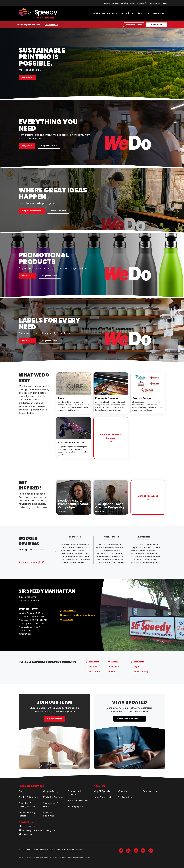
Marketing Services (53, 797)
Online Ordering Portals (27, 814)
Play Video (27, 146)
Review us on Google (30, 562)
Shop (165, 3)
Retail (114, 671)
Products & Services (104, 13)
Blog (132, 3)
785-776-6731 (52, 25)
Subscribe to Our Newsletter (130, 719)
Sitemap (80, 850)
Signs (61, 398)
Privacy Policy (24, 850)
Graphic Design (142, 398)
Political (115, 667)
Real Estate (94, 662)
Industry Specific (77, 806)
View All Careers (55, 719)
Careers (123, 791)
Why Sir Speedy (102, 791)
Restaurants (94, 671)
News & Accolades (103, 797)
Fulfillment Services (78, 801)
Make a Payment (111, 3)
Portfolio (126, 13)
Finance (115, 662)
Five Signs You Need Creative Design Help (110, 506)
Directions (66, 620)
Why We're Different (32, 211)
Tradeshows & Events (51, 805)
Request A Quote (49, 146)
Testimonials (125, 797)
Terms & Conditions (40, 850)
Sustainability (150, 791)
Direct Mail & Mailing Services (27, 805)
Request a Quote (134, 25)
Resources (159, 13)
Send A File (157, 25)
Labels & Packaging (49, 814)
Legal (136, 667)
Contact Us (155, 3)
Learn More (27, 77)
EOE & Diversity (68, 850)
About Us (142, 13)
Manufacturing (141, 671)
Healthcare (139, 662)
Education (93, 667)
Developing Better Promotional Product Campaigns (73, 504)
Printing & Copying (107, 398)
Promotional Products (71, 442)
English (125, 3)
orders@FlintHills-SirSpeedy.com (77, 615)
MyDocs (140, 3)
